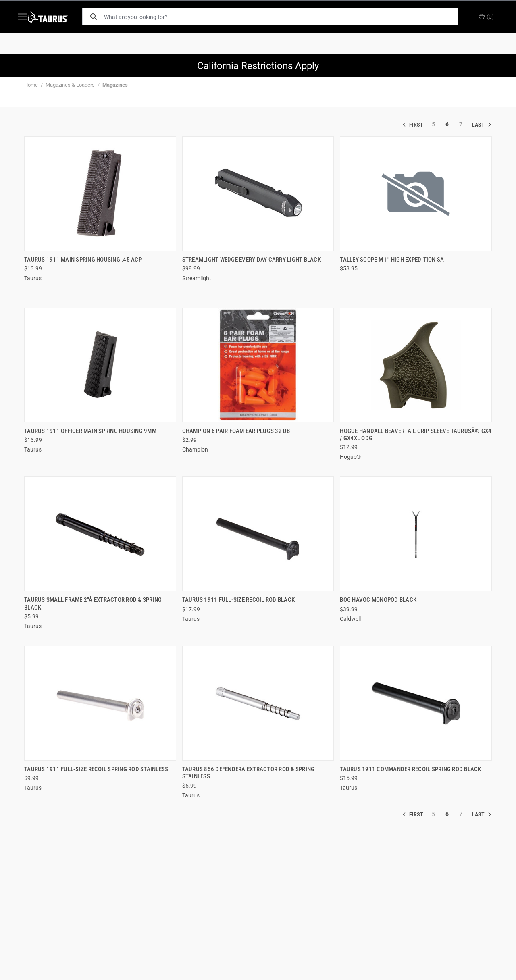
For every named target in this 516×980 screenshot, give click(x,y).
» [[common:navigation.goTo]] (482, 125)
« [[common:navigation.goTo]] (414, 125)
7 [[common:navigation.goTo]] (461, 124)
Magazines (115, 85)
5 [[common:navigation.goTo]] (433, 124)
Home (31, 85)
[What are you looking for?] (284, 17)
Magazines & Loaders (70, 85)
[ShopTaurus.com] (57, 17)
